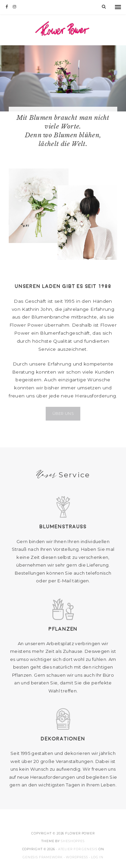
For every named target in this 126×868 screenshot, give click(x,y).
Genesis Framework (43, 857)
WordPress (77, 857)
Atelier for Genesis (78, 849)
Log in (97, 857)
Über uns (63, 414)
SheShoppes (73, 841)
